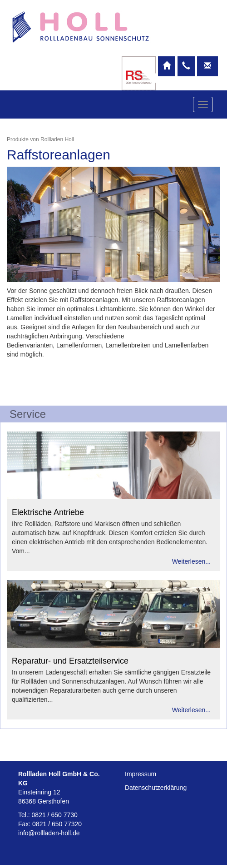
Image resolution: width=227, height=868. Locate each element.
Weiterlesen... (191, 561)
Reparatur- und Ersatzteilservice (70, 661)
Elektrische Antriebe (48, 512)
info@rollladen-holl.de (49, 833)
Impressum (141, 774)
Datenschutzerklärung (156, 788)
